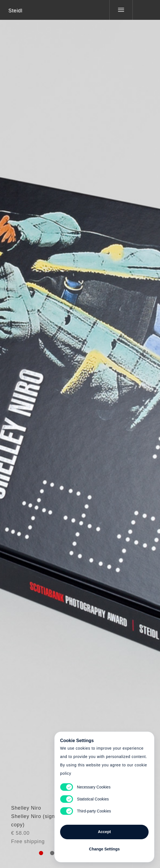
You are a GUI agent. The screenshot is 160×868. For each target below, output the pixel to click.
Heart (59, 431)
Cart (80, 431)
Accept (104, 832)
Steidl (15, 11)
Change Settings (104, 849)
